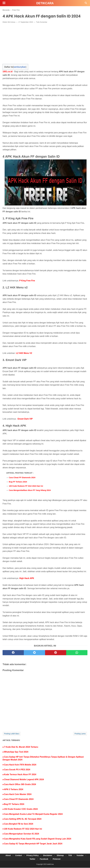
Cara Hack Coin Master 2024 (18, 794)
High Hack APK (27, 579)
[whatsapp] (77, 653)
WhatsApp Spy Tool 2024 (16, 752)
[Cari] (86, 4)
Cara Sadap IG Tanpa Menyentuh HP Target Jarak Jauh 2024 (33, 844)
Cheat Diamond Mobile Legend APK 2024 (24, 780)
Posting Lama (80, 734)
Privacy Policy (32, 856)
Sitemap (60, 856)
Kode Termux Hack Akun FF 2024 (20, 775)
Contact (18, 856)
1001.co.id (7, 72)
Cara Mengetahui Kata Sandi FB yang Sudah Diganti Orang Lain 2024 (38, 839)
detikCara (45, 3)
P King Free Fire (27, 281)
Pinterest (57, 859)
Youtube (81, 856)
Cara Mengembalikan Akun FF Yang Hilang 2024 (30, 490)
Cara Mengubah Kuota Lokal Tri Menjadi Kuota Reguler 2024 (33, 814)
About (7, 856)
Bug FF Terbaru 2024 (18, 482)
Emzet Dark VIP (25, 419)
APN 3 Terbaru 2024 (14, 790)
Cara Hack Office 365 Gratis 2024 (20, 785)
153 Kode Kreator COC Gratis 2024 (21, 809)
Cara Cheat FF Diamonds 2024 (22, 478)
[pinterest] (56, 653)
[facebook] (13, 653)
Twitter (32, 859)
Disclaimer (48, 856)
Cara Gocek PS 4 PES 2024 (17, 770)
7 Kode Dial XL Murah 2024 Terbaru (21, 747)
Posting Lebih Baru (12, 734)
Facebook (44, 859)
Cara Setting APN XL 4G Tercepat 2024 (23, 819)
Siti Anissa (11, 22)
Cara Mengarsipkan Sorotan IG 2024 (22, 834)
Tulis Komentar (42, 22)
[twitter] (34, 653)
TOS (71, 856)
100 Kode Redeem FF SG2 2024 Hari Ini (26, 486)
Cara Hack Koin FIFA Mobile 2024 (20, 765)
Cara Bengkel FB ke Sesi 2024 (19, 824)
